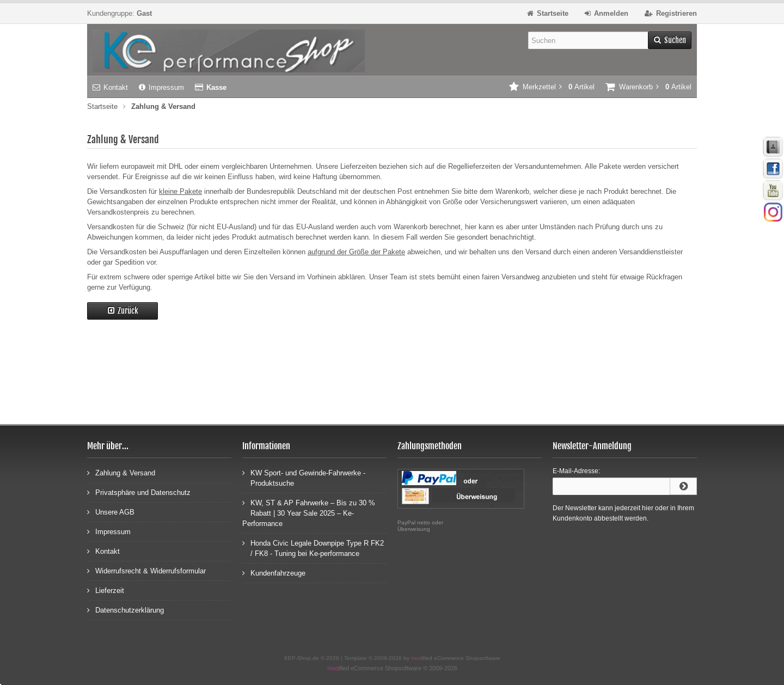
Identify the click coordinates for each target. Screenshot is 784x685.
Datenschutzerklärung (125, 610)
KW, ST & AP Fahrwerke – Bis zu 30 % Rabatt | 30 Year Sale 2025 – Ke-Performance (309, 513)
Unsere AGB (111, 512)
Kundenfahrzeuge (274, 573)
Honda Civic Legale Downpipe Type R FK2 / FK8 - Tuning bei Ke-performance (313, 548)
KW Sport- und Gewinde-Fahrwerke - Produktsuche (304, 478)
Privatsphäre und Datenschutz (139, 492)
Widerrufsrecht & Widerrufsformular (146, 570)
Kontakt (110, 87)
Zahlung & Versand (121, 472)
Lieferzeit (106, 590)
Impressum (161, 87)
